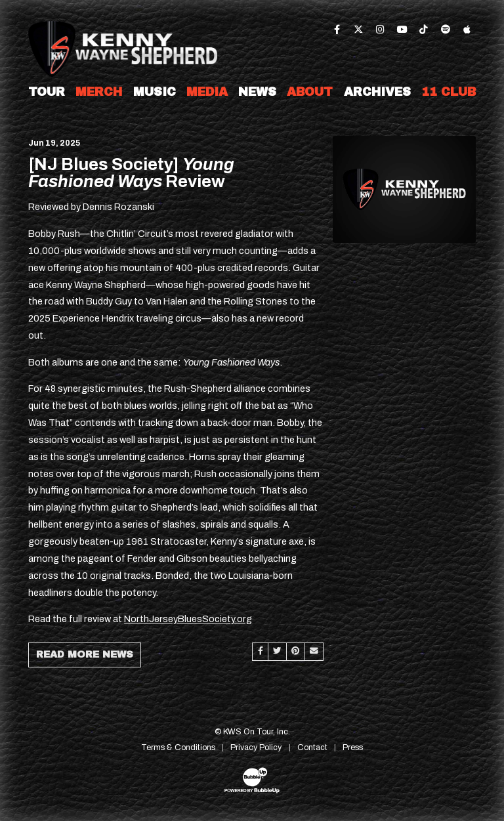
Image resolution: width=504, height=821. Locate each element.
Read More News (85, 654)
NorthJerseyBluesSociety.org (188, 619)
